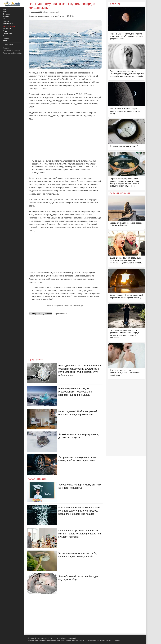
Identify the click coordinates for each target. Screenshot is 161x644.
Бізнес (5, 12)
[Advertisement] (67, 140)
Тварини (6, 38)
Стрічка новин (60, 314)
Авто (4, 9)
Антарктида (58, 305)
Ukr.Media (43, 89)
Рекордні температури (74, 305)
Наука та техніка (51, 12)
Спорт (5, 36)
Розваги (6, 31)
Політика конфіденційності (13, 53)
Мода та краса (8, 24)
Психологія (7, 29)
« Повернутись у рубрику (40, 314)
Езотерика (6, 14)
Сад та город (7, 33)
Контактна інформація (11, 51)
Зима (49, 305)
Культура (6, 21)
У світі (5, 41)
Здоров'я (6, 16)
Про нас (6, 48)
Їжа (4, 19)
